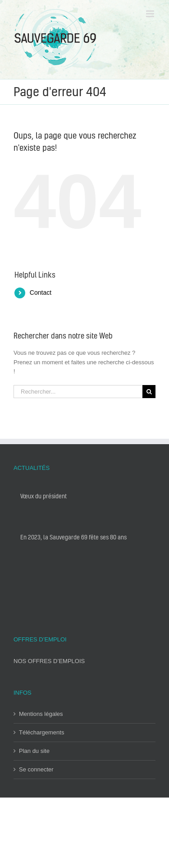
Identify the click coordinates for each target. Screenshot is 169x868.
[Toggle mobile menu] (151, 14)
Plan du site (34, 751)
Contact (41, 292)
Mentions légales (41, 714)
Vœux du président (43, 496)
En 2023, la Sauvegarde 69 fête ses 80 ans (73, 537)
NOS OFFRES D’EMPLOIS (49, 661)
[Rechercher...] (78, 392)
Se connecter (36, 769)
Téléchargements (41, 732)
